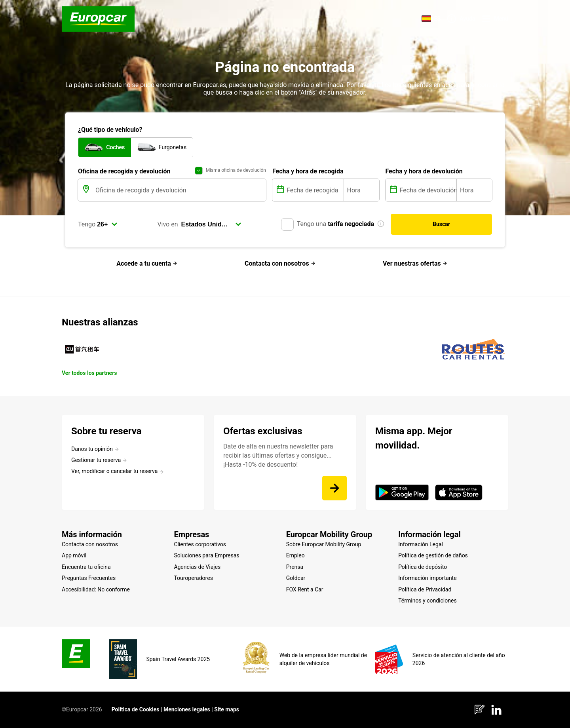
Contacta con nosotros (280, 263)
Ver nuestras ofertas (415, 263)
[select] (107, 224)
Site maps (227, 709)
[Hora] (362, 190)
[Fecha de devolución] (427, 190)
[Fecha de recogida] (314, 190)
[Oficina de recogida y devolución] (180, 190)
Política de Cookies (136, 709)
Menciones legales (187, 709)
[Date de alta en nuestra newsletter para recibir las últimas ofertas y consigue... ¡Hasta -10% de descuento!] (334, 488)
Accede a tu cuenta (147, 263)
